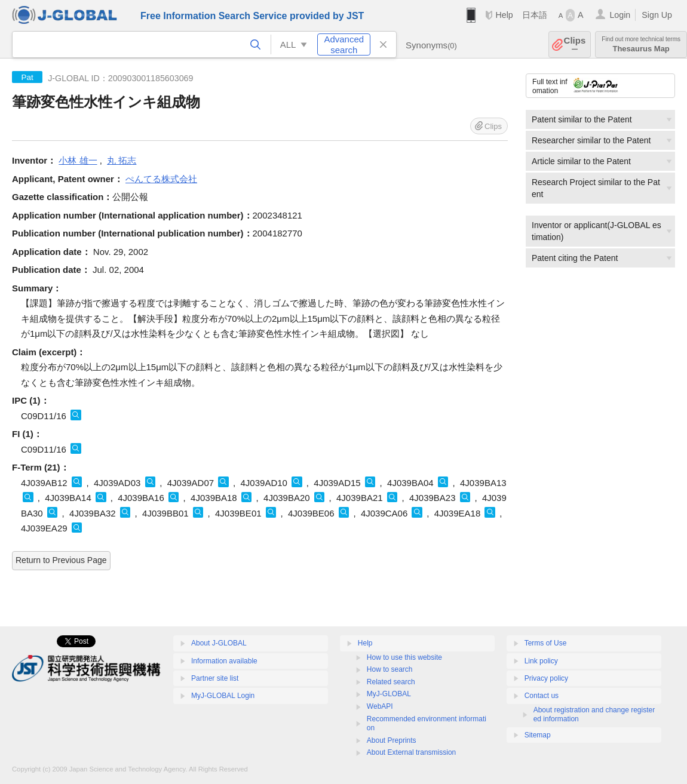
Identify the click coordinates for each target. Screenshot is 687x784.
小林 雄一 (78, 160)
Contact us (542, 696)
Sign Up (657, 15)
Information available (224, 661)
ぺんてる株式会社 (161, 179)
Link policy (541, 661)
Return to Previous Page (61, 560)
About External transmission (411, 752)
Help (504, 15)
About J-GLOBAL (219, 643)
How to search (390, 669)
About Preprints (392, 740)
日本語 (535, 15)
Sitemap (538, 735)
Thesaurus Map (641, 44)
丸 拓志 (122, 160)
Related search (391, 682)
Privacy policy (546, 678)
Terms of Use (546, 643)
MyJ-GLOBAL (389, 694)
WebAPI (380, 706)
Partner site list (215, 678)
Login (620, 15)
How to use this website (404, 657)
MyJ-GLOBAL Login (223, 696)
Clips (575, 44)
